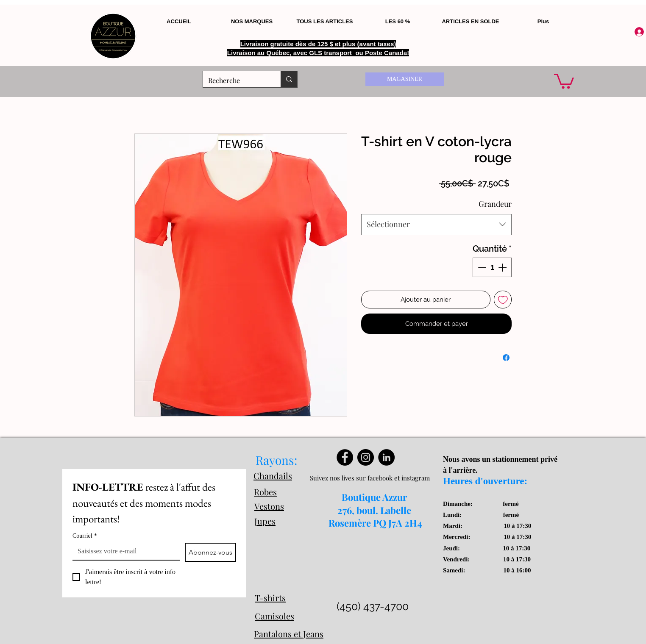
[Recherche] (235, 80)
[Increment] (503, 267)
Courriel (85, 536)
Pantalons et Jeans (289, 634)
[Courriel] (124, 551)
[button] (564, 80)
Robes (265, 492)
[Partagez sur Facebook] (506, 358)
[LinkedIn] (386, 457)
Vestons (269, 506)
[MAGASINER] (405, 79)
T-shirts (270, 598)
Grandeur (495, 204)
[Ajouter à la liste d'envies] (503, 300)
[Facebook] (345, 457)
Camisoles (274, 616)
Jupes (265, 521)
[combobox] (436, 225)
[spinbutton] (492, 267)
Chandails (273, 476)
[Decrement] (481, 267)
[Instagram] (366, 457)
